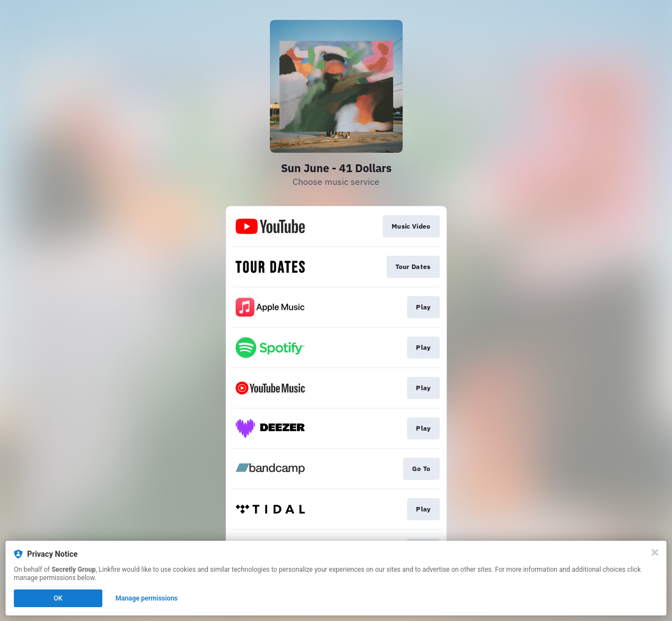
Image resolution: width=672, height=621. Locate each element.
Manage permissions (147, 598)
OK (58, 598)
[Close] (655, 552)
